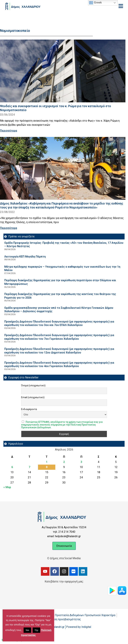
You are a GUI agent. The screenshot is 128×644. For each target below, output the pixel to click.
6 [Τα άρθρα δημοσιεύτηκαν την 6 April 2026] (12, 467)
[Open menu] (121, 6)
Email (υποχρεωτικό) (33, 397)
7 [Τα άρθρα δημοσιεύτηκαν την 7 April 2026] (29, 467)
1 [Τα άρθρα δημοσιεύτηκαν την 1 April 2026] (47, 462)
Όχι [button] (36, 630)
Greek (95, 3)
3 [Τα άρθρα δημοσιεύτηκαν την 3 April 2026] (81, 462)
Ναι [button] (27, 630)
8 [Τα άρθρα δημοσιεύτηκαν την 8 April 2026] (47, 467)
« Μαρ (7, 487)
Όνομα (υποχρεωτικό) (33, 385)
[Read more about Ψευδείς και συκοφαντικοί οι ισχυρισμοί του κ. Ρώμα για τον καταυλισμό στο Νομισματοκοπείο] (63, 71)
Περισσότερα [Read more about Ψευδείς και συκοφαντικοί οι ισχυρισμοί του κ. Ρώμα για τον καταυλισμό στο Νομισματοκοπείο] (9, 131)
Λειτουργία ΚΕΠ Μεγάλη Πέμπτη (25, 257)
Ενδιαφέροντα (29, 409)
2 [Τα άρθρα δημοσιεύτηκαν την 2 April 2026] (64, 462)
